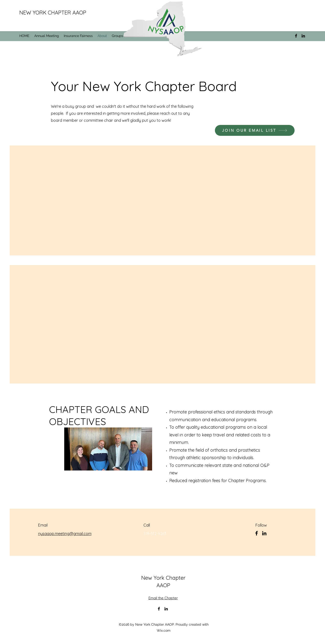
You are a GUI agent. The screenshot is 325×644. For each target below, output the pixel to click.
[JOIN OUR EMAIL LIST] (255, 130)
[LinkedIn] (264, 533)
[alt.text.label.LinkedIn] (303, 36)
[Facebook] (257, 533)
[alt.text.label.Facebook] (296, 36)
